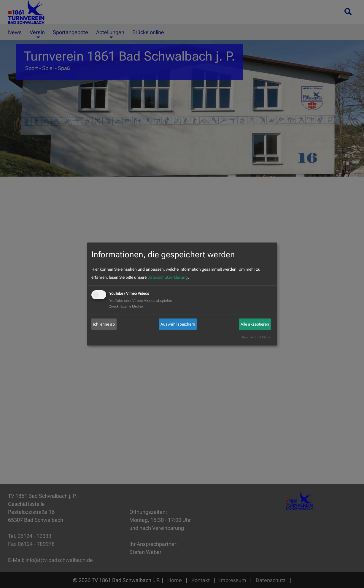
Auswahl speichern (178, 324)
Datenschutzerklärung (168, 277)
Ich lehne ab (104, 324)
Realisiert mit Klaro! (256, 337)
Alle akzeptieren (255, 324)
